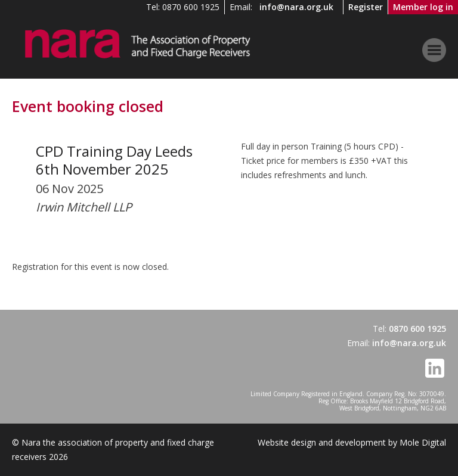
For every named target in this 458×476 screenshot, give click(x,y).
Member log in (423, 7)
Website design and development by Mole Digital (352, 442)
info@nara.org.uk (296, 7)
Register (366, 7)
